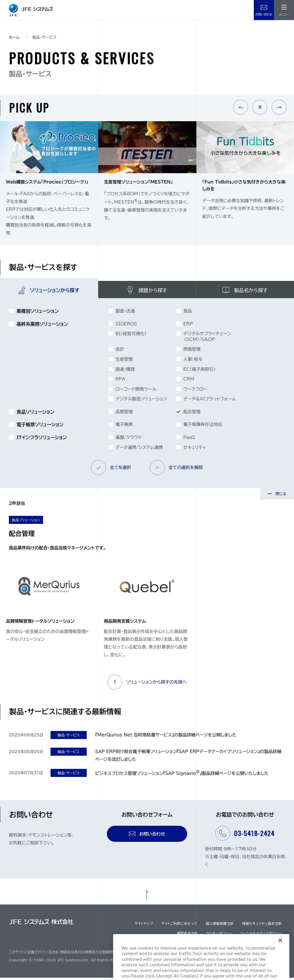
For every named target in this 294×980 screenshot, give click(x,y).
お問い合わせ (264, 15)
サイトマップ (144, 926)
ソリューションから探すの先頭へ (147, 684)
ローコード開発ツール (136, 391)
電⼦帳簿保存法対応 (203, 427)
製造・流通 (126, 313)
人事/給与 (193, 361)
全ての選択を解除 (176, 470)
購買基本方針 (187, 935)
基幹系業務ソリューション (42, 326)
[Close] (280, 956)
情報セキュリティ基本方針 (262, 926)
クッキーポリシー (219, 935)
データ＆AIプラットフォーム (210, 401)
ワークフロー (196, 391)
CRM (189, 381)
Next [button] (279, 107)
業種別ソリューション (38, 313)
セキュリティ (195, 450)
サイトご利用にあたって (179, 926)
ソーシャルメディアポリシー (261, 935)
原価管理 (192, 351)
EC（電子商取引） (200, 371)
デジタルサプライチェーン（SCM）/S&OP (208, 338)
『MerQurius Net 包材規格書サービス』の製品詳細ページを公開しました (166, 737)
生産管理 (125, 361)
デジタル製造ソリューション (142, 401)
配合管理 (192, 414)
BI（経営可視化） (131, 336)
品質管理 (125, 414)
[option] (49, 183)
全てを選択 (111, 470)
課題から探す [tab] (153, 291)
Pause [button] (260, 107)
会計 (120, 351)
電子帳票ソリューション (40, 427)
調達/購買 (126, 371)
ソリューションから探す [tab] (55, 291)
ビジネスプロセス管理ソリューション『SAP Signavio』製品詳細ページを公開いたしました (182, 776)
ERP (188, 326)
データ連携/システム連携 (140, 450)
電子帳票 (125, 427)
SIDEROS (127, 326)
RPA (121, 381)
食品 (188, 313)
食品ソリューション (36, 414)
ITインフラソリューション (42, 440)
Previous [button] (241, 107)
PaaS (190, 439)
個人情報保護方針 (219, 926)
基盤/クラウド (129, 439)
